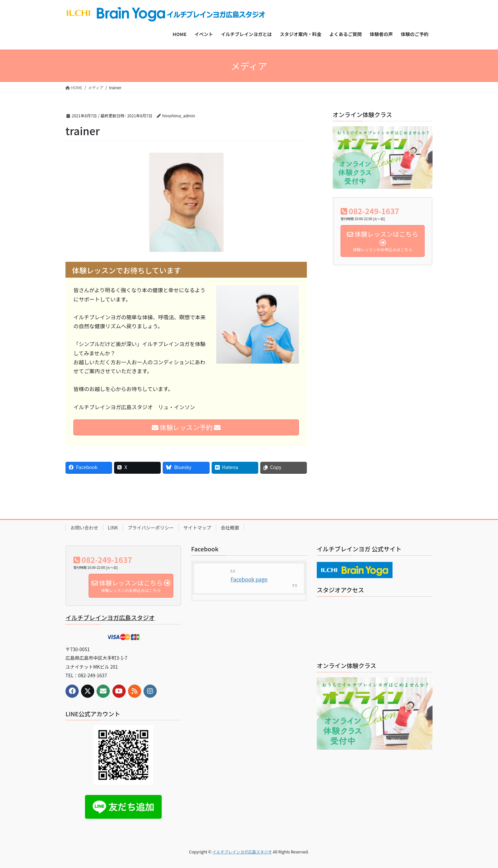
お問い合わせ (84, 528)
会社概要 (230, 528)
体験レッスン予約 (186, 427)
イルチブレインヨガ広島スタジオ (110, 617)
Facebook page (249, 579)
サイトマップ (197, 528)
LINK (113, 528)
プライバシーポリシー (151, 528)
